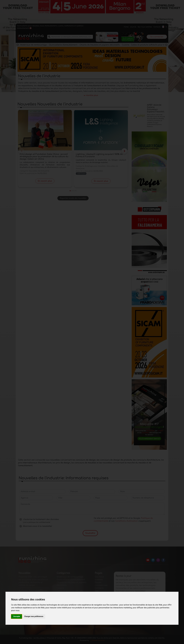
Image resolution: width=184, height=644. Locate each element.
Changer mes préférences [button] (34, 616)
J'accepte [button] (17, 616)
